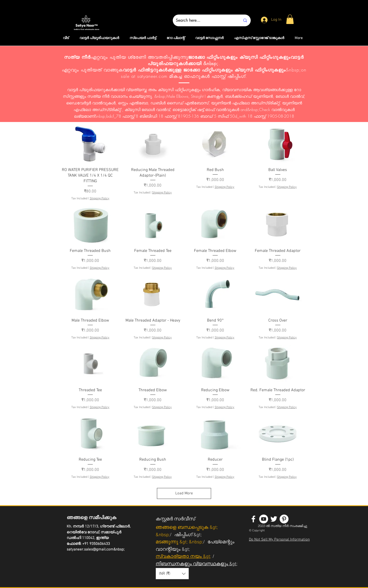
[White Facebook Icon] (253, 519)
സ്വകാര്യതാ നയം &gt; (183, 557)
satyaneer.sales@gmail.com (90, 549)
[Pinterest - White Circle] (284, 519)
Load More (184, 493)
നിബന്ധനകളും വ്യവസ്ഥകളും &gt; (197, 564)
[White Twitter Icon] (274, 519)
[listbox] (172, 574)
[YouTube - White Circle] (264, 519)
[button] (290, 19)
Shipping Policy (100, 199)
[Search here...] (204, 20)
